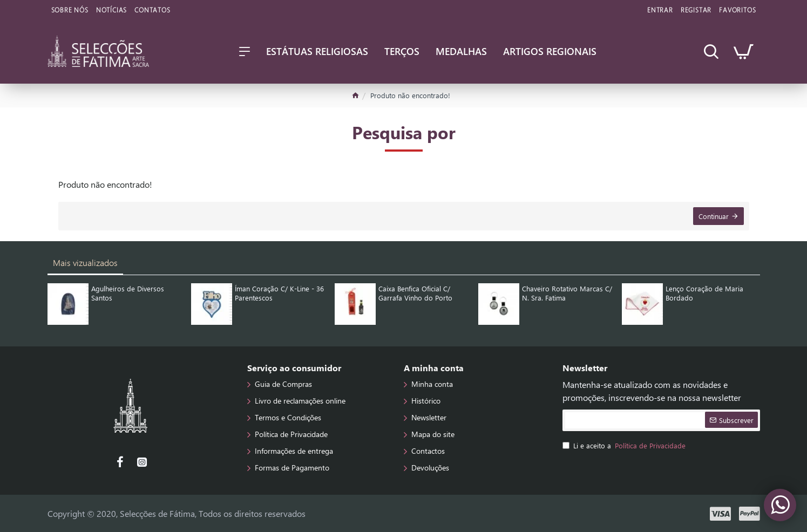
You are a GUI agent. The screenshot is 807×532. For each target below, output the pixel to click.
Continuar (714, 216)
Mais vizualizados (85, 262)
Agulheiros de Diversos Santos (128, 293)
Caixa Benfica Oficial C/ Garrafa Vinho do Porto (415, 293)
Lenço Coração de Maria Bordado (704, 293)
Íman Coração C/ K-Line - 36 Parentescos (279, 293)
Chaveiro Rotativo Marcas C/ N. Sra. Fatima (567, 293)
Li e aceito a (625, 446)
